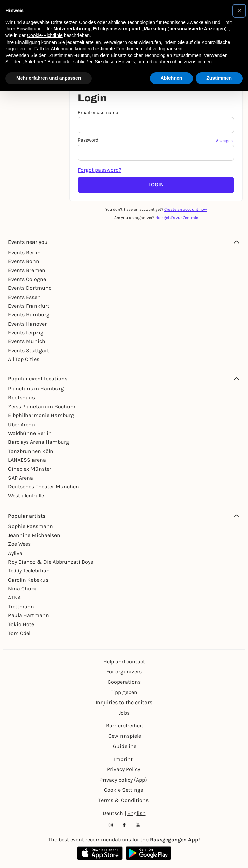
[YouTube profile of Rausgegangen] (138, 825)
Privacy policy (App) (123, 780)
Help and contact (124, 661)
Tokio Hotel (22, 624)
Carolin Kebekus (28, 580)
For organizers (124, 672)
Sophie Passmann (31, 526)
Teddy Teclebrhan (29, 571)
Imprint (123, 759)
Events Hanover (27, 324)
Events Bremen (27, 270)
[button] (239, 11)
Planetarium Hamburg (36, 389)
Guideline (125, 746)
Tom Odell (20, 633)
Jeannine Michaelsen (34, 535)
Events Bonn (24, 261)
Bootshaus (21, 397)
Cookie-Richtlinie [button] (45, 35)
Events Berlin (24, 252)
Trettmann (21, 606)
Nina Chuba (23, 589)
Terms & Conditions (123, 800)
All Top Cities (24, 359)
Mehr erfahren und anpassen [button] (49, 78)
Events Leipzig (26, 333)
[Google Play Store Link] (148, 853)
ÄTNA (14, 598)
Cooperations (124, 682)
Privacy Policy (123, 769)
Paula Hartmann (29, 615)
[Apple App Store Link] (100, 853)
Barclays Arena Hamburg (39, 442)
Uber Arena (21, 424)
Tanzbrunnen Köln (31, 451)
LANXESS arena (27, 460)
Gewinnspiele (125, 736)
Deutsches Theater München (44, 487)
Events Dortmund (30, 288)
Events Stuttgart (29, 350)
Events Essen (24, 297)
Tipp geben (124, 692)
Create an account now (186, 209)
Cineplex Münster (30, 469)
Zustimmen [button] (219, 78)
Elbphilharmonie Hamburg (41, 415)
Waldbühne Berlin (30, 433)
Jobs (124, 713)
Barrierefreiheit (125, 726)
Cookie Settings (123, 790)
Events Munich (27, 341)
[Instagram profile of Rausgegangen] (111, 825)
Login (156, 185)
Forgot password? (100, 170)
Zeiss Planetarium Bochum (42, 406)
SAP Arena (21, 478)
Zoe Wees (19, 544)
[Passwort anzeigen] (225, 140)
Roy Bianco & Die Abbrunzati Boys (51, 562)
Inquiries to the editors (124, 702)
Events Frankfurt (29, 306)
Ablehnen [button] (172, 78)
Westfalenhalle (26, 496)
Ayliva (15, 553)
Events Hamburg (29, 315)
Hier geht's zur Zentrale (177, 218)
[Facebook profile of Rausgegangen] (124, 825)
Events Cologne (27, 279)
